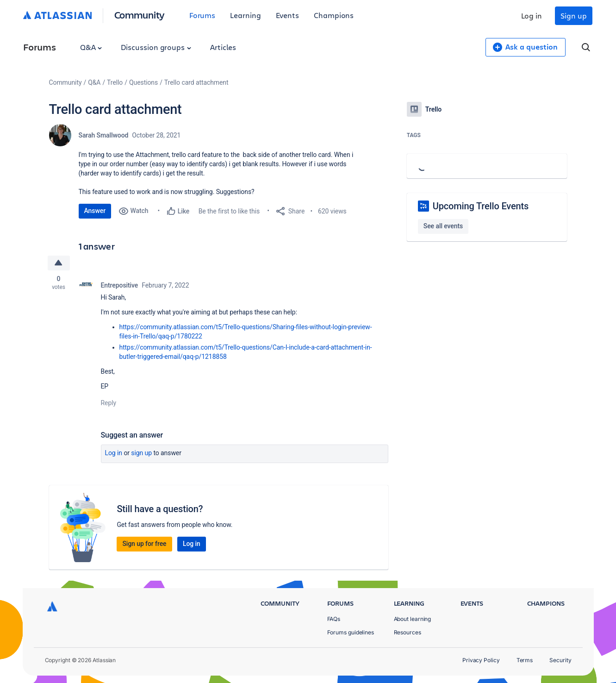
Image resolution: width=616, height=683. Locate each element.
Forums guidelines (351, 632)
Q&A (91, 47)
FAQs (334, 619)
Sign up (573, 16)
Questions (143, 82)
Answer (95, 211)
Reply (109, 403)
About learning (413, 619)
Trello (115, 82)
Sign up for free (144, 544)
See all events (443, 226)
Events (288, 15)
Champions (334, 15)
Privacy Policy (481, 660)
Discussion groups (156, 47)
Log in (532, 16)
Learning (245, 15)
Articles (223, 47)
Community (140, 15)
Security (560, 660)
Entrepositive (120, 285)
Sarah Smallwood (104, 135)
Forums (202, 15)
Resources (408, 632)
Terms (525, 660)
